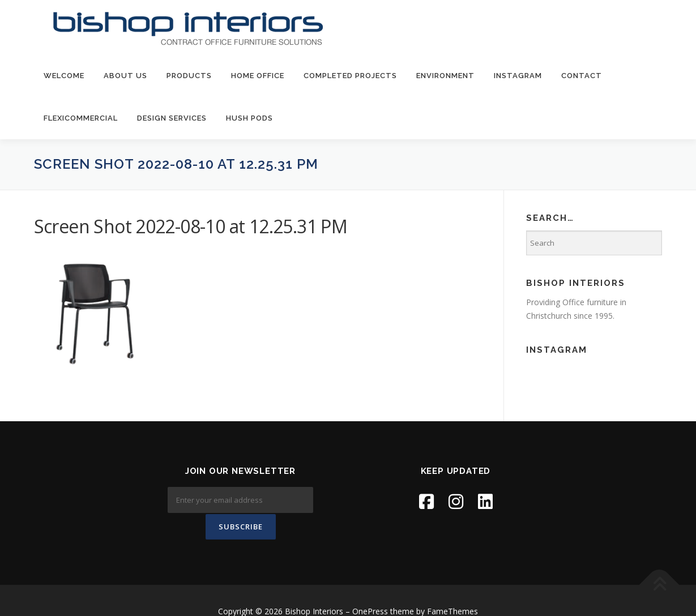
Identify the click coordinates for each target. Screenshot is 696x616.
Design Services (172, 118)
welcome (64, 76)
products (189, 76)
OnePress (370, 590)
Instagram (518, 76)
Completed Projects (350, 76)
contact (582, 76)
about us (125, 76)
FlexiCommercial (81, 118)
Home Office (258, 76)
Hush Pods (249, 118)
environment (445, 76)
